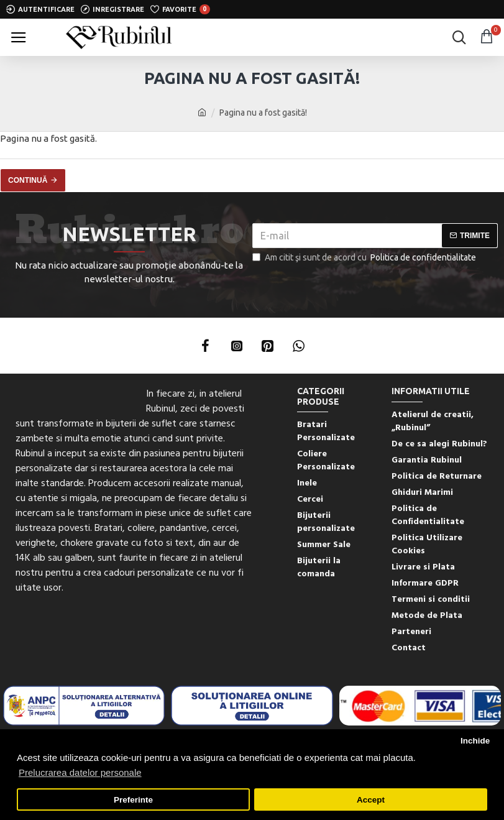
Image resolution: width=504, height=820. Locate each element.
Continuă (28, 180)
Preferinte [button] (133, 800)
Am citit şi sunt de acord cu (365, 258)
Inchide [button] (475, 741)
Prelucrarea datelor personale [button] (80, 772)
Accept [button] (371, 800)
